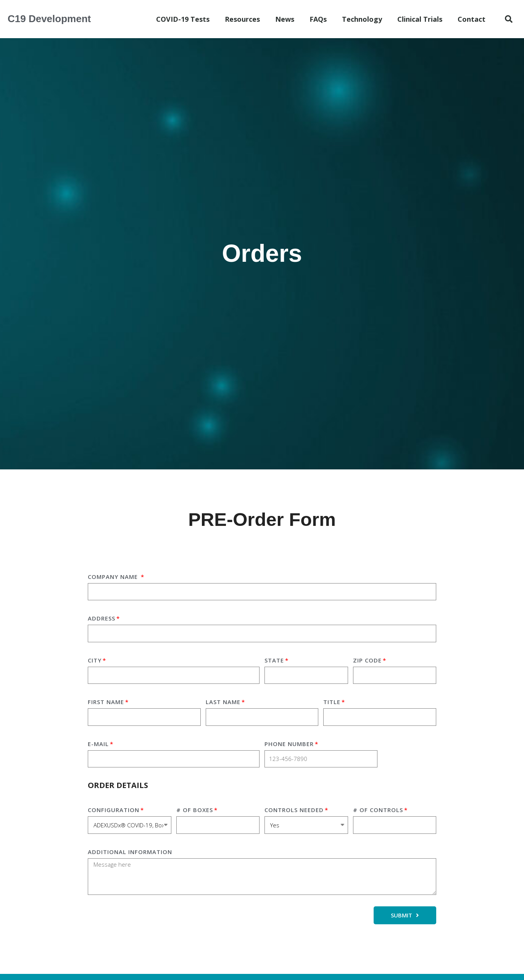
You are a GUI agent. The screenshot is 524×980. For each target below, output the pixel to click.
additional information (130, 852)
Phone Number (289, 744)
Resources (242, 19)
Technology (362, 19)
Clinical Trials (420, 19)
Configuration (114, 810)
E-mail (98, 744)
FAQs (318, 19)
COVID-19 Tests (183, 19)
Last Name (223, 702)
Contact (472, 19)
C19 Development (49, 19)
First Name (106, 702)
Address (102, 618)
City (95, 660)
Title (332, 702)
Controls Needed (294, 810)
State (274, 660)
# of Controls (378, 810)
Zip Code (367, 660)
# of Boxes (195, 810)
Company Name (114, 577)
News (285, 19)
